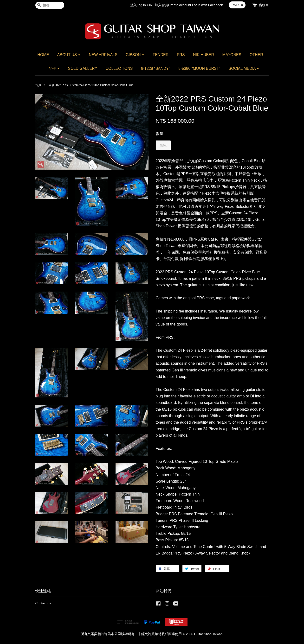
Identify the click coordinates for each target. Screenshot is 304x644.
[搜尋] (50, 5)
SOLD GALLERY (83, 68)
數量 (160, 134)
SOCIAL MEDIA (244, 68)
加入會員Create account (173, 5)
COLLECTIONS (119, 68)
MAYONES (232, 55)
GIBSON (135, 55)
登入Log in (138, 5)
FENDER (161, 55)
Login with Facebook (207, 5)
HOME (43, 55)
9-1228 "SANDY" (156, 68)
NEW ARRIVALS (103, 55)
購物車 (264, 5)
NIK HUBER (204, 55)
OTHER (256, 55)
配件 (54, 68)
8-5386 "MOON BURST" (199, 68)
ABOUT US (69, 55)
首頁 (38, 85)
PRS (181, 55)
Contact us (43, 603)
